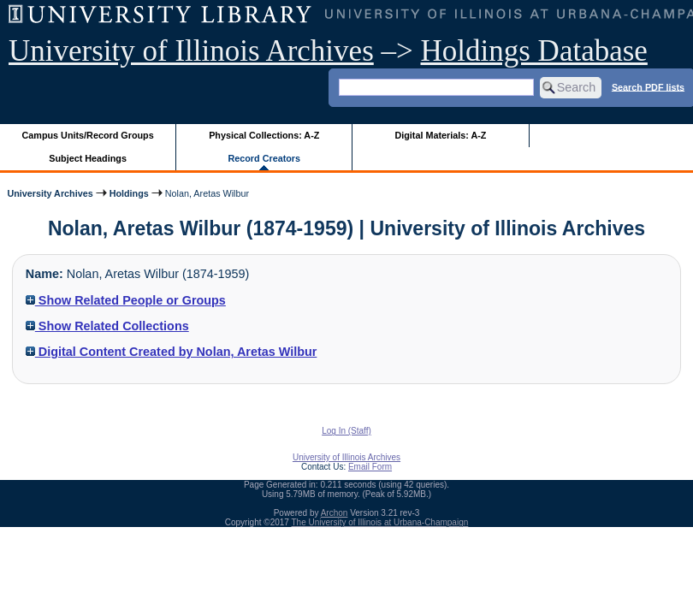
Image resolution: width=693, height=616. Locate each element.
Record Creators (264, 158)
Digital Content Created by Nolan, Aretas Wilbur (172, 352)
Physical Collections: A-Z (264, 135)
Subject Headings (88, 158)
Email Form (370, 467)
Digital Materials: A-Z (440, 135)
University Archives (50, 193)
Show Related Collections (107, 326)
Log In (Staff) (346, 431)
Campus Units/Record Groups (88, 135)
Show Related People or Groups (126, 300)
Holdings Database (534, 51)
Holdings (129, 193)
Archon (335, 513)
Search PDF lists (648, 86)
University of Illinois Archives (191, 51)
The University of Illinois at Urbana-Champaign (380, 522)
